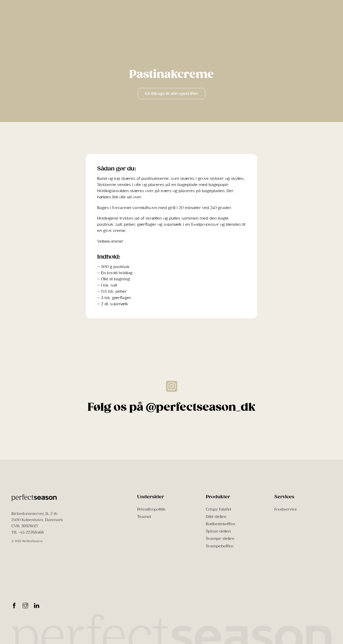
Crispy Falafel (218, 509)
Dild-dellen (216, 517)
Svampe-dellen (220, 539)
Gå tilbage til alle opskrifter (171, 94)
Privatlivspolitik (151, 509)
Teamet (144, 517)
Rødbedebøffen (220, 524)
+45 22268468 (31, 532)
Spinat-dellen (218, 531)
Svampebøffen (220, 546)
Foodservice (286, 509)
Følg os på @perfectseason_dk (171, 407)
